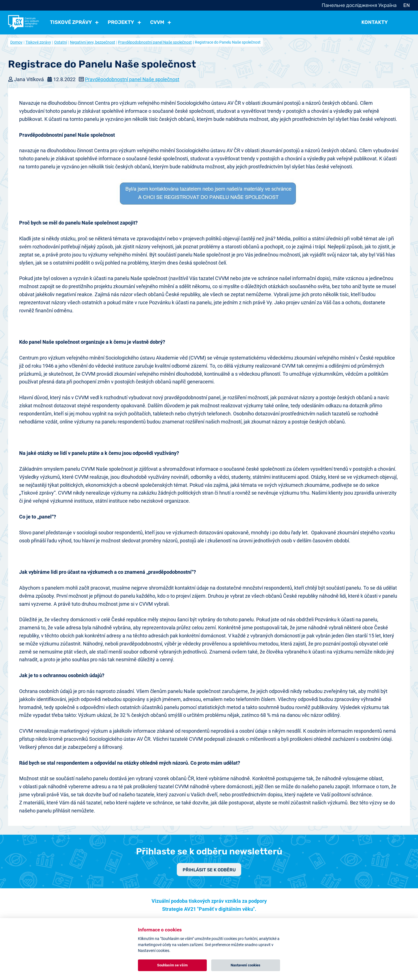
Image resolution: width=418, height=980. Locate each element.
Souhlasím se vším (172, 965)
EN (407, 5)
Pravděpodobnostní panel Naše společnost (155, 42)
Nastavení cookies (245, 965)
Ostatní (61, 42)
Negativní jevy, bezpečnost (93, 42)
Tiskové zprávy (38, 42)
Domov (16, 42)
